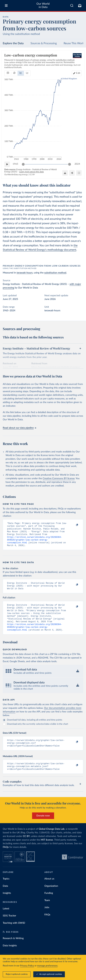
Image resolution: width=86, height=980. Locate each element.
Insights (7, 903)
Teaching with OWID (14, 933)
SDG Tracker (9, 925)
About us (49, 888)
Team (47, 910)
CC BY (32, 175)
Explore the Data (13, 43)
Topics (6, 888)
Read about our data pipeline (19, 428)
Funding (49, 903)
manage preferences (47, 966)
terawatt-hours (25, 273)
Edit (78, 73)
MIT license (47, 850)
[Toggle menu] (6, 6)
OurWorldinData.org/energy (16, 175)
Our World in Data (43, 5)
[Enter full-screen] (79, 173)
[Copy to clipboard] (73, 525)
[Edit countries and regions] (77, 73)
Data (5, 896)
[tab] (8, 73)
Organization (51, 896)
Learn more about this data (31, 172)
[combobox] (72, 6)
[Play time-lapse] (7, 164)
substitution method (55, 273)
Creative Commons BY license (59, 479)
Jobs (47, 917)
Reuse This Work (74, 43)
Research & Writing (13, 948)
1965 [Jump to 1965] (15, 164)
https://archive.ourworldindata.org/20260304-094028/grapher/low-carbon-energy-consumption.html (35, 542)
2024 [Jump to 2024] (77, 164)
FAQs (6, 857)
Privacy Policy (27, 966)
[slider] (23, 164)
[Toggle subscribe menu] (80, 6)
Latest (6, 918)
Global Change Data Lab (52, 839)
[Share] (72, 173)
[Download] (65, 173)
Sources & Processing (44, 43)
